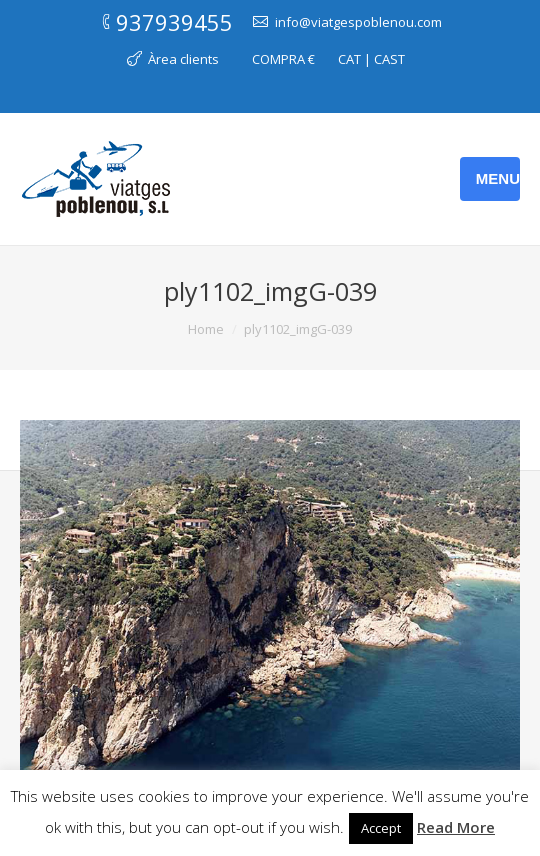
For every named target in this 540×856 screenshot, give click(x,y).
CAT (349, 59)
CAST (389, 59)
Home (206, 329)
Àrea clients (183, 59)
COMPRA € (283, 59)
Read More (456, 827)
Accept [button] (381, 828)
